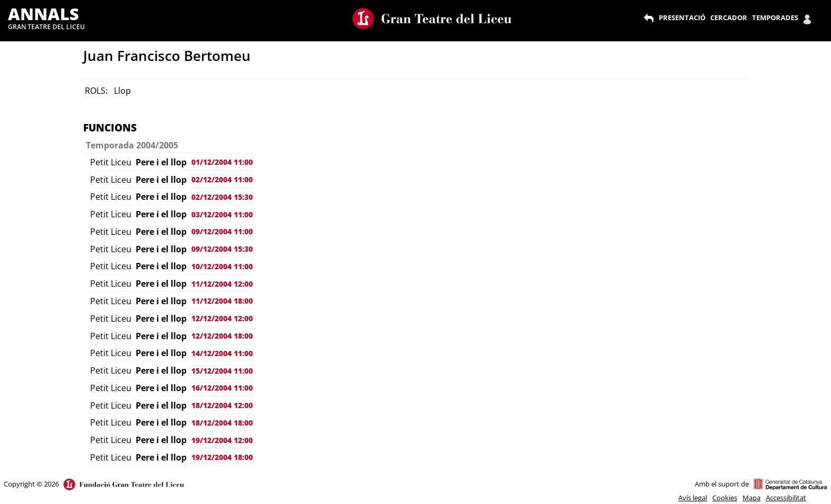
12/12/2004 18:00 (222, 336)
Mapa (752, 498)
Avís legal (693, 498)
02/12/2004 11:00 (222, 179)
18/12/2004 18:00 (222, 423)
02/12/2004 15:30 (222, 197)
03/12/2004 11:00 (222, 214)
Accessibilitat (786, 498)
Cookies (725, 498)
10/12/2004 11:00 (222, 266)
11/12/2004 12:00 (222, 284)
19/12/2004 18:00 (222, 457)
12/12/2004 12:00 (222, 318)
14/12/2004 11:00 (222, 353)
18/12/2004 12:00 (222, 405)
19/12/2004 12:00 (222, 440)
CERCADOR (729, 17)
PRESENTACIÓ (682, 17)
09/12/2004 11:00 (222, 231)
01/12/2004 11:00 (222, 162)
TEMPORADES (775, 17)
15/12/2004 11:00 (222, 371)
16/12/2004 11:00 (222, 388)
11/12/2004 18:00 (222, 301)
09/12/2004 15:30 (222, 249)
